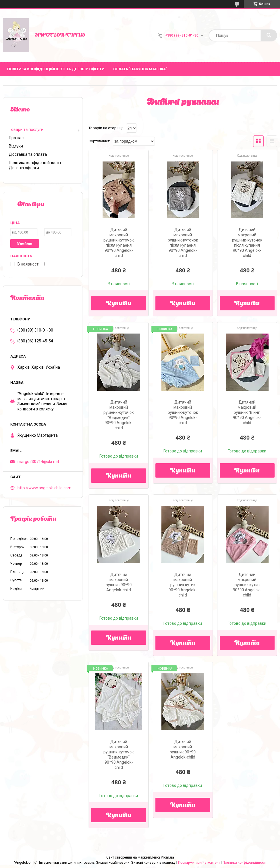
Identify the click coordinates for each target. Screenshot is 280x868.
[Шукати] (269, 35)
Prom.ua (167, 857)
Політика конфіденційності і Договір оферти (35, 165)
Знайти (25, 244)
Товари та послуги (26, 129)
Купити (119, 304)
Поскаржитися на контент (199, 863)
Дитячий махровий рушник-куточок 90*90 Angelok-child (183, 412)
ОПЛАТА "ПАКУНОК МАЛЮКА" (140, 69)
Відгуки (16, 146)
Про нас (16, 138)
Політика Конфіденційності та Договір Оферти (56, 69)
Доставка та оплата (28, 154)
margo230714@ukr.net (38, 462)
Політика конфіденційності (244, 863)
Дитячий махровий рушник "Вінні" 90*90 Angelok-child (247, 412)
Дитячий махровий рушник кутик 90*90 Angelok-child (183, 585)
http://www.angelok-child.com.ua (46, 488)
